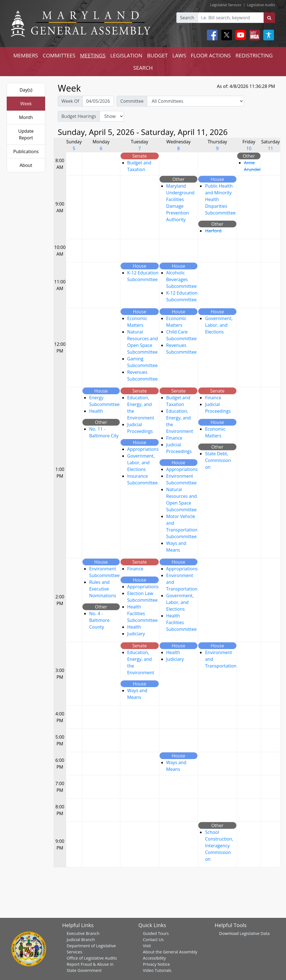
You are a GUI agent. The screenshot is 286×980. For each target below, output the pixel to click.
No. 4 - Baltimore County (99, 620)
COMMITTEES (59, 55)
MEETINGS (93, 55)
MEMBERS (26, 55)
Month (26, 117)
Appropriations (143, 449)
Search (187, 18)
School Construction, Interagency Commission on (219, 846)
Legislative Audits (261, 5)
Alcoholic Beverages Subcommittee (182, 279)
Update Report (26, 134)
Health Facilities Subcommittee (143, 613)
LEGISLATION (126, 55)
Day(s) (26, 90)
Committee (132, 101)
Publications (26, 151)
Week (26, 104)
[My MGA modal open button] (253, 35)
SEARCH (143, 68)
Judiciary (136, 634)
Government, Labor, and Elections (219, 325)
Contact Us (153, 939)
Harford (213, 231)
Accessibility (154, 958)
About (26, 165)
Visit (147, 946)
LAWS (179, 55)
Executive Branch (83, 933)
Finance (174, 438)
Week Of (70, 101)
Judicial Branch (81, 939)
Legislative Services (226, 5)
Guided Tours (156, 933)
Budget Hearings (79, 116)
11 (271, 148)
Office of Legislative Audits (92, 958)
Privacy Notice (156, 964)
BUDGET (157, 55)
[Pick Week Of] (98, 101)
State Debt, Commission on (218, 460)
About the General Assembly (170, 952)
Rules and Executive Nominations (103, 589)
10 (249, 148)
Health (96, 411)
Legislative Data (255, 933)
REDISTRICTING (254, 55)
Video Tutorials (157, 970)
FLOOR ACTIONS (211, 55)
